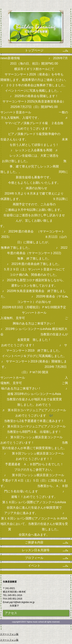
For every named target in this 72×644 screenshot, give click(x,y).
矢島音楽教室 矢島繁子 (36, 29)
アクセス (11, 613)
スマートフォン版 (9, 634)
